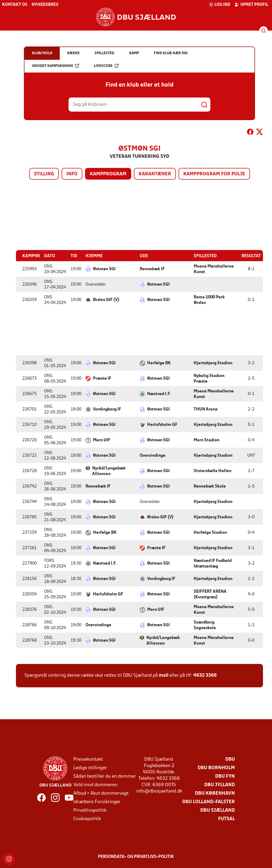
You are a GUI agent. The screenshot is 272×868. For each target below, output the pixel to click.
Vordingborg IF (107, 409)
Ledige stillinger (90, 768)
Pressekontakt (88, 759)
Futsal (226, 819)
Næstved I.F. (159, 394)
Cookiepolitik (87, 819)
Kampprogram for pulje (214, 174)
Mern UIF (102, 440)
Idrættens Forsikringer (97, 802)
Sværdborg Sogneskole (205, 625)
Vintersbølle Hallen (212, 471)
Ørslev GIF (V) (106, 300)
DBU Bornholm (216, 768)
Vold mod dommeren (95, 785)
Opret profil (251, 5)
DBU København (215, 793)
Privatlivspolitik (90, 810)
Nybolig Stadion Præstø (209, 378)
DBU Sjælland (218, 810)
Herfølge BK (159, 363)
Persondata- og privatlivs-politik (136, 857)
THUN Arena (206, 409)
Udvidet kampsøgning (55, 66)
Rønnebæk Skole (210, 486)
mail (164, 675)
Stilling (44, 174)
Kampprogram (108, 174)
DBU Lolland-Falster (209, 802)
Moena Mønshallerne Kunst (214, 269)
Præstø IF (102, 378)
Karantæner (155, 174)
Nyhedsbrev (45, 5)
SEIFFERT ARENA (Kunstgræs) (210, 594)
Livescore (106, 66)
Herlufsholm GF (162, 425)
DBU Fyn (225, 776)
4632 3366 (205, 675)
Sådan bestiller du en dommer (105, 776)
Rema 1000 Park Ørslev (209, 300)
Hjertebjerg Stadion (213, 363)
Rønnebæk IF (152, 269)
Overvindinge (153, 455)
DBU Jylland (220, 785)
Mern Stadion (207, 440)
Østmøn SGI (104, 269)
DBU (230, 759)
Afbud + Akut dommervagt (101, 793)
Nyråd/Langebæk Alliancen (109, 471)
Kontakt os (15, 5)
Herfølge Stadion (210, 532)
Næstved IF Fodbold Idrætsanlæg (213, 563)
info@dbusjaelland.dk (159, 791)
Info (72, 174)
